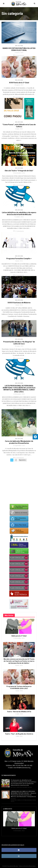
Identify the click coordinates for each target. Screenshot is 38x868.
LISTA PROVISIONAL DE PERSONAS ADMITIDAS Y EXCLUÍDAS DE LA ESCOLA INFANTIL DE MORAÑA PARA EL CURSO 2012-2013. (19, 389)
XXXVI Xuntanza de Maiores (19, 303)
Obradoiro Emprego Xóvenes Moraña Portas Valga (23, 801)
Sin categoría (19, 46)
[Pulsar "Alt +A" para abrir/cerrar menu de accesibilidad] (35, 437)
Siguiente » (23, 460)
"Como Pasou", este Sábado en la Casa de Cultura (19, 126)
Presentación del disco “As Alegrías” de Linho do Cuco (19, 343)
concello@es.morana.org (22, 768)
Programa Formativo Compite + (19, 259)
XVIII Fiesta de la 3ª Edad (19, 83)
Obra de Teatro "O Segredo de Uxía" (19, 171)
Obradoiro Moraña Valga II (24, 787)
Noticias (13, 787)
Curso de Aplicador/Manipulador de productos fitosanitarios (19, 442)
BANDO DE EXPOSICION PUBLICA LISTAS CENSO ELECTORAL (19, 49)
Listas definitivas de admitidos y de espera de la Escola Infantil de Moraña (19, 213)
